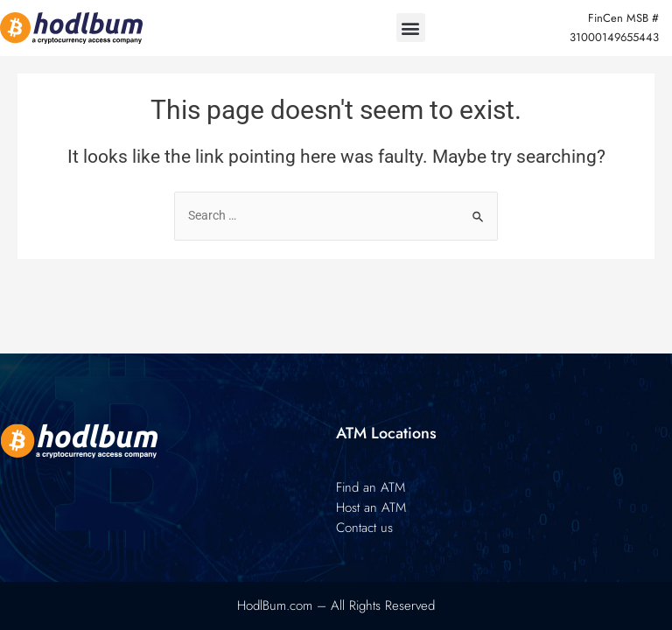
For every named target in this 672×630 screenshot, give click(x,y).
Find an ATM (371, 487)
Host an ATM (371, 507)
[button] (411, 28)
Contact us (364, 528)
